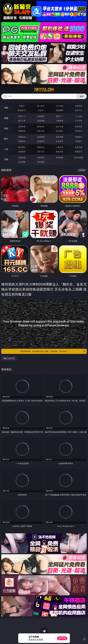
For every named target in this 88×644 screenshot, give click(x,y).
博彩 (6, 108)
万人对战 (60, 106)
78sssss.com (44, 90)
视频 (6, 118)
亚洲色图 (41, 137)
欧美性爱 (79, 127)
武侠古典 (79, 147)
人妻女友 (60, 147)
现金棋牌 (60, 110)
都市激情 (22, 147)
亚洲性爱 (22, 127)
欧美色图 (60, 137)
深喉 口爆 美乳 (9, 358)
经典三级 (41, 131)
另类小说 (41, 152)
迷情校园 (22, 152)
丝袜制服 (41, 121)
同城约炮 (22, 158)
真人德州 (41, 106)
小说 (6, 149)
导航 (6, 159)
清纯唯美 (41, 141)
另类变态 (79, 131)
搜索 (82, 96)
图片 (6, 139)
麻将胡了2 (22, 110)
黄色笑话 (60, 152)
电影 (6, 128)
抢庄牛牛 (79, 110)
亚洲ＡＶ (22, 116)
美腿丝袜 (22, 141)
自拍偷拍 (41, 116)
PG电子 (22, 106)
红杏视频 (22, 162)
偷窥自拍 (22, 137)
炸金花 (41, 110)
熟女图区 (60, 141)
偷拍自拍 (41, 127)
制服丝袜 (22, 131)
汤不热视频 (79, 158)
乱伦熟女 (60, 131)
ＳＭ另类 (79, 121)
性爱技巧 (79, 152)
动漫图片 (79, 137)
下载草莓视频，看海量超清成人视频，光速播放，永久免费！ (52, 351)
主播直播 (60, 121)
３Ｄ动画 (79, 116)
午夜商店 (41, 158)
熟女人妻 (22, 121)
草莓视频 (60, 158)
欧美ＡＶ (60, 116)
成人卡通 (60, 127)
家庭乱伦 (41, 147)
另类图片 (79, 141)
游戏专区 (79, 106)
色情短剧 (41, 162)
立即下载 (62, 638)
